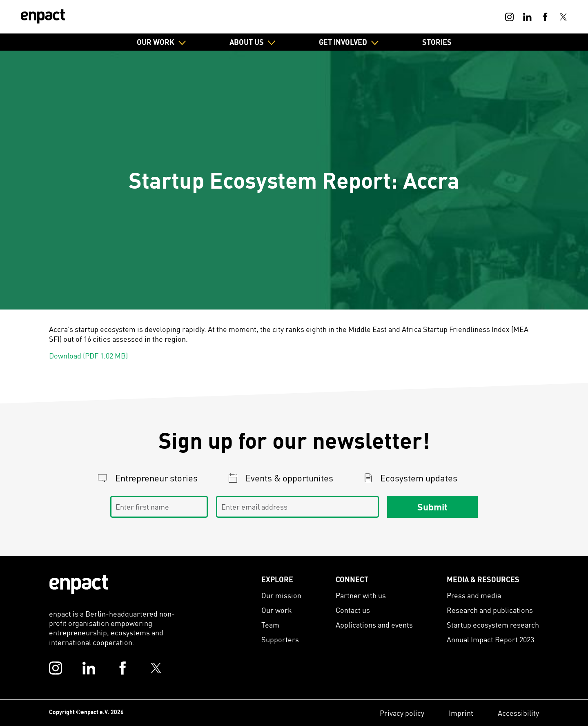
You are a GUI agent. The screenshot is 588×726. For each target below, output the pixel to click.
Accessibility (518, 713)
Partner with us (361, 595)
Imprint (461, 713)
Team (270, 625)
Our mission (281, 595)
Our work (277, 610)
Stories (437, 42)
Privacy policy (402, 713)
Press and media (474, 595)
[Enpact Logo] (79, 584)
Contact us (353, 610)
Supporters (280, 639)
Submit (432, 506)
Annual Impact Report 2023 (490, 639)
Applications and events (374, 625)
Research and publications (490, 610)
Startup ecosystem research (493, 625)
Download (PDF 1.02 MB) (88, 355)
